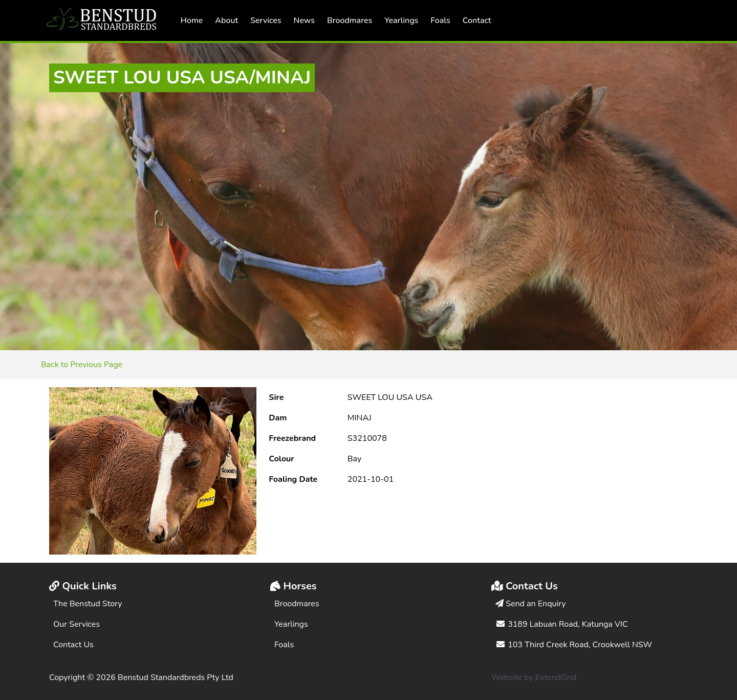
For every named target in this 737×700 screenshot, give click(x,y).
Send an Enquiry (531, 604)
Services (266, 20)
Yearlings (401, 20)
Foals (440, 20)
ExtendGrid (556, 677)
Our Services (77, 624)
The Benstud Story (88, 604)
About (226, 20)
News (304, 20)
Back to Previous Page (82, 365)
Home (192, 20)
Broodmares (350, 20)
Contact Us (73, 645)
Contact (477, 20)
